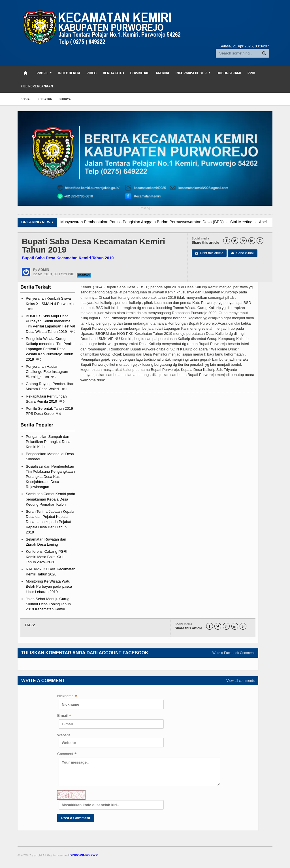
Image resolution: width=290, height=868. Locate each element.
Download (140, 73)
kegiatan (45, 99)
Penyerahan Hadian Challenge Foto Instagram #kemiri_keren (47, 372)
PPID (251, 73)
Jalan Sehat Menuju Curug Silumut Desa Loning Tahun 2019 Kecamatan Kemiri (48, 604)
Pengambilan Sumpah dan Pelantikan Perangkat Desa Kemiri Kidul (48, 442)
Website (64, 735)
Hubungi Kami (229, 73)
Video (92, 73)
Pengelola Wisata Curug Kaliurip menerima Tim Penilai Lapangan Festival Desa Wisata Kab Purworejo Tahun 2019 (50, 349)
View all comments (240, 681)
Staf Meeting (249, 222)
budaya (65, 99)
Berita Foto (113, 73)
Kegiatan (84, 275)
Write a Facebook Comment (234, 653)
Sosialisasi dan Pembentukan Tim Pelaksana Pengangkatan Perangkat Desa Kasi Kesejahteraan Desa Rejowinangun (50, 477)
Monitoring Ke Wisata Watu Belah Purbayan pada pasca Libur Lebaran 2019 (49, 586)
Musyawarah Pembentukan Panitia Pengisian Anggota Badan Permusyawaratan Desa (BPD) (150, 222)
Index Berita (69, 73)
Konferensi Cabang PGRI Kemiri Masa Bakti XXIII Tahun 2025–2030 (47, 557)
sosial (26, 99)
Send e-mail (243, 253)
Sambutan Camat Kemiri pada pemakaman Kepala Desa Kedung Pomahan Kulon (50, 499)
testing (145, 209)
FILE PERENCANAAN (37, 86)
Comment (67, 754)
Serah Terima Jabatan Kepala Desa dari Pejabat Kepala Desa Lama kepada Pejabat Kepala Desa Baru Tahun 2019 (50, 522)
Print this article (209, 253)
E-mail (64, 716)
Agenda (163, 73)
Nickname (67, 696)
